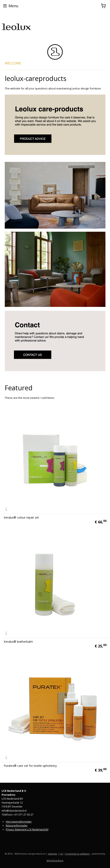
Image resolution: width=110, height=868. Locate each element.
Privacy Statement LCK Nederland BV (27, 829)
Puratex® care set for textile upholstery (30, 766)
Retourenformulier (17, 826)
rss (61, 854)
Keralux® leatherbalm (18, 642)
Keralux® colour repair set (21, 518)
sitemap (53, 854)
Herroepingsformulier (19, 822)
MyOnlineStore (55, 860)
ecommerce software (78, 854)
